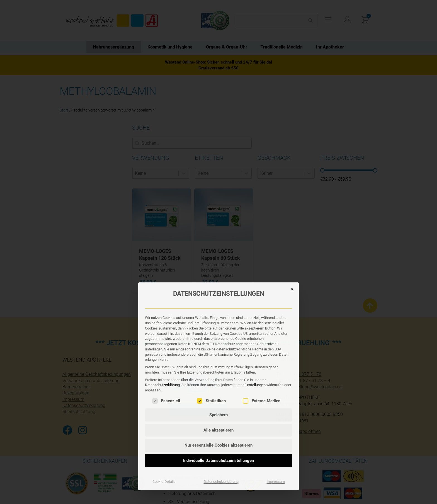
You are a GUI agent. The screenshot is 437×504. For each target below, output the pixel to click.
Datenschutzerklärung (162, 279)
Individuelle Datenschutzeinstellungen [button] (219, 355)
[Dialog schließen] (292, 183)
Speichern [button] (219, 309)
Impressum (276, 376)
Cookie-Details (164, 376)
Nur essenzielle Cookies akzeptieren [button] (219, 339)
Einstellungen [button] (255, 279)
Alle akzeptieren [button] (219, 324)
